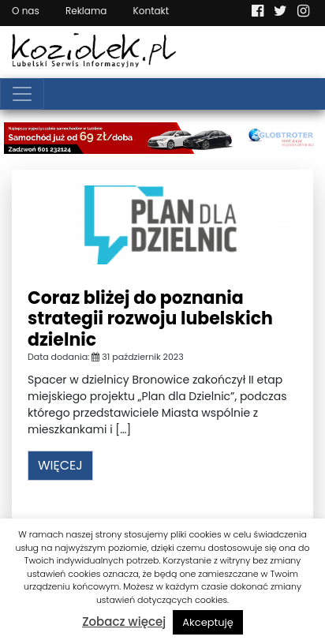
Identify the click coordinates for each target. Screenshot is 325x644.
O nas (26, 11)
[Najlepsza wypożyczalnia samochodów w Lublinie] (162, 137)
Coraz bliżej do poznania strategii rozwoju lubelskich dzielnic (150, 319)
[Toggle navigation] (22, 94)
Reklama (86, 11)
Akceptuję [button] (208, 622)
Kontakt (151, 11)
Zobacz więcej (124, 622)
